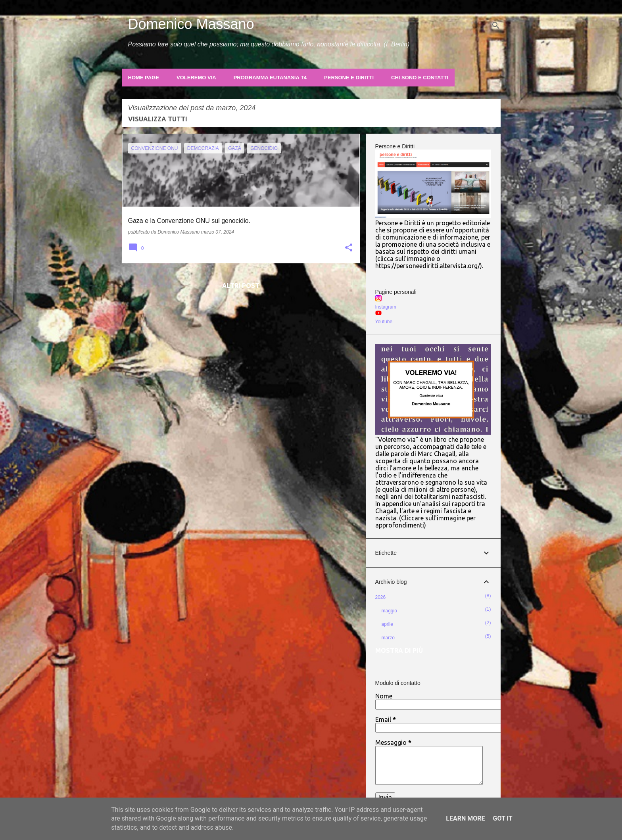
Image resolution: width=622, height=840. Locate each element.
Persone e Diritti (349, 78)
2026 (381, 597)
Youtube (384, 322)
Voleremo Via (196, 78)
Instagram (386, 307)
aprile (387, 624)
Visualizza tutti (158, 119)
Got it (502, 818)
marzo (388, 638)
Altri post (241, 286)
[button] (349, 248)
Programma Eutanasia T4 (270, 78)
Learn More (465, 818)
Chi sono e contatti (420, 78)
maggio (389, 611)
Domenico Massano (191, 24)
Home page (144, 78)
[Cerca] (496, 25)
